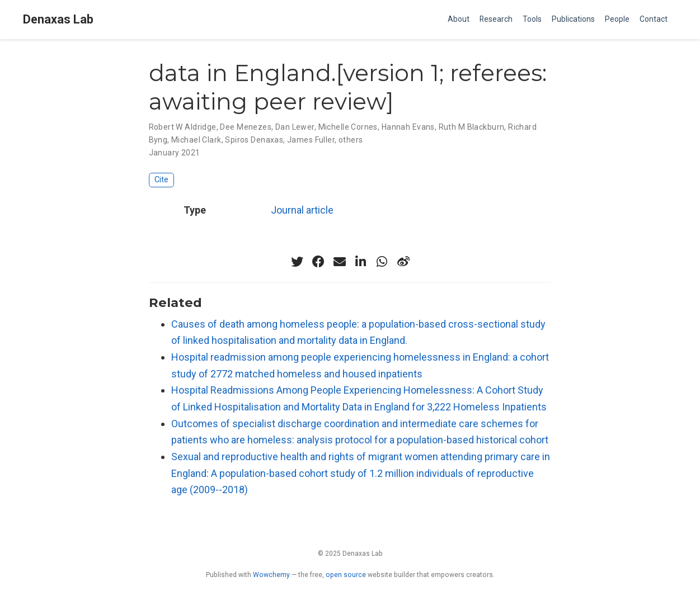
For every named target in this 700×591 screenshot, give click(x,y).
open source (346, 575)
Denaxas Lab (58, 19)
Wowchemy (271, 575)
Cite (161, 180)
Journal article (302, 210)
